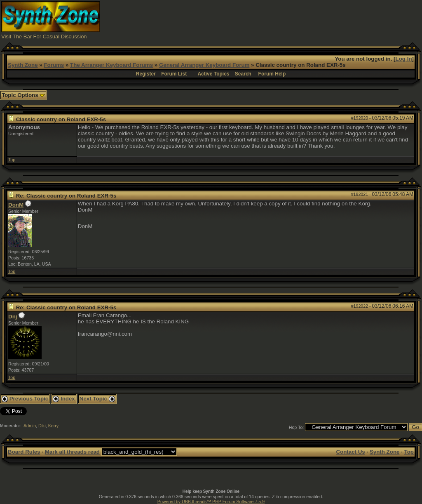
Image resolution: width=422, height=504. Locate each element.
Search (243, 74)
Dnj (13, 317)
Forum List (174, 74)
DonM (16, 205)
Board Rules (24, 452)
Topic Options (23, 95)
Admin (30, 426)
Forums (54, 65)
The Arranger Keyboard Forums (111, 65)
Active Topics (213, 74)
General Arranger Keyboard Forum (204, 65)
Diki (42, 426)
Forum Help (272, 74)
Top (12, 160)
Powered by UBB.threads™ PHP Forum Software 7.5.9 (211, 502)
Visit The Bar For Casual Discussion (44, 37)
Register (146, 74)
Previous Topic (25, 399)
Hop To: (297, 427)
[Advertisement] (271, 20)
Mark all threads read (72, 452)
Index (64, 399)
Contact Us (350, 452)
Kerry (53, 426)
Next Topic (97, 399)
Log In (404, 59)
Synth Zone (23, 65)
